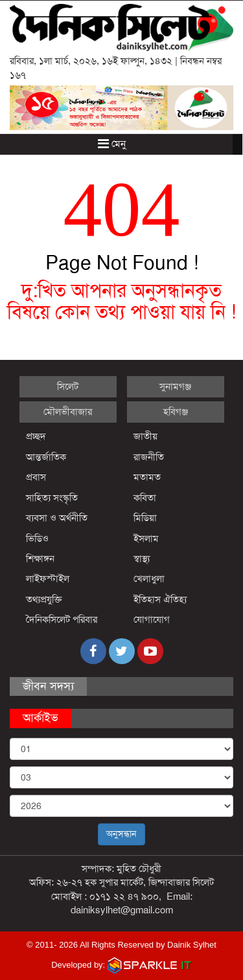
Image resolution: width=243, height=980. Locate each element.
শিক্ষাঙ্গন (40, 559)
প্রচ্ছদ (36, 436)
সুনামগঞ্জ (175, 386)
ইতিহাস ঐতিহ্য (160, 599)
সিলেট (68, 386)
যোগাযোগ (152, 619)
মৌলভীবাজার (68, 412)
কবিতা (145, 498)
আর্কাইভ (40, 718)
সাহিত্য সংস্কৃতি (52, 498)
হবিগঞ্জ (176, 412)
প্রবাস (36, 477)
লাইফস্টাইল (48, 579)
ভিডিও (37, 539)
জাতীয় (145, 436)
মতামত (147, 477)
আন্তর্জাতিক (46, 457)
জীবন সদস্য (48, 686)
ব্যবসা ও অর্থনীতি (57, 518)
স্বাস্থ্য (142, 559)
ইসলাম (146, 539)
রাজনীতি (149, 457)
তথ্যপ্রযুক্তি (44, 599)
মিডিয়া (145, 518)
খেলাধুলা (149, 579)
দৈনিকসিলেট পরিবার (62, 619)
